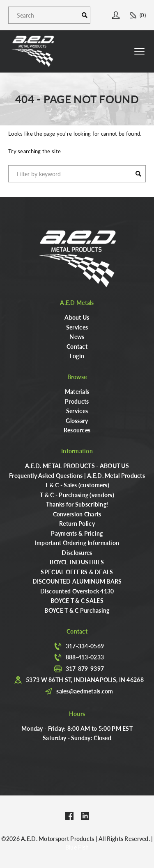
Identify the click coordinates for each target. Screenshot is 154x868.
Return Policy (77, 523)
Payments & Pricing (77, 533)
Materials (77, 391)
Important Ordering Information (77, 543)
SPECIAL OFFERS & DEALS (77, 572)
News (77, 336)
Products (77, 401)
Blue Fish (77, 847)
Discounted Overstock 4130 (77, 591)
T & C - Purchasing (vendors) (77, 495)
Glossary (77, 420)
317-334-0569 (85, 646)
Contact (77, 346)
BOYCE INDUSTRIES (77, 562)
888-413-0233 (85, 657)
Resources (77, 430)
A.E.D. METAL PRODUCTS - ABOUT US (77, 466)
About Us (77, 317)
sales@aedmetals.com (85, 691)
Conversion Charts (77, 514)
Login (77, 356)
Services (77, 327)
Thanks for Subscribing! (77, 504)
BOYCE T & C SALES (77, 600)
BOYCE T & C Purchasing (77, 610)
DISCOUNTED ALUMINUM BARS (77, 581)
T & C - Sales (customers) (77, 485)
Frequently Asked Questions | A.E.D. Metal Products (77, 475)
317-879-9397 (85, 668)
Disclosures (77, 552)
